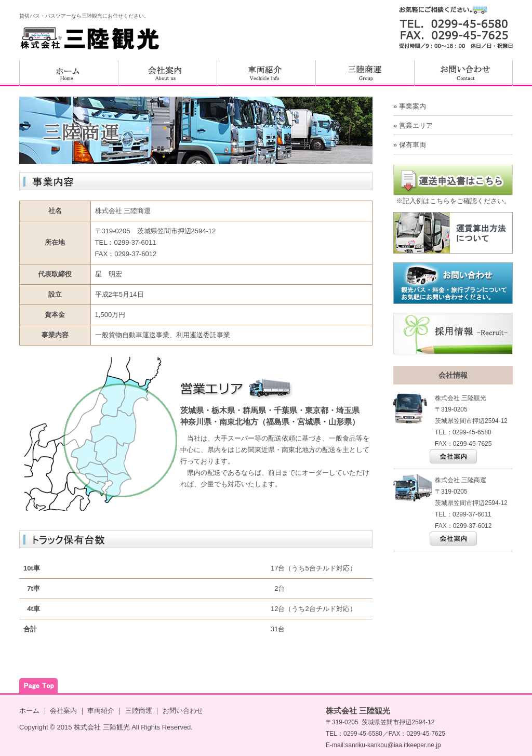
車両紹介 (101, 711)
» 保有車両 (410, 145)
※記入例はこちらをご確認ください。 (453, 201)
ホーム (29, 711)
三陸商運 (139, 711)
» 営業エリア (413, 125)
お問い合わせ (183, 711)
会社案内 (63, 711)
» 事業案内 (410, 106)
